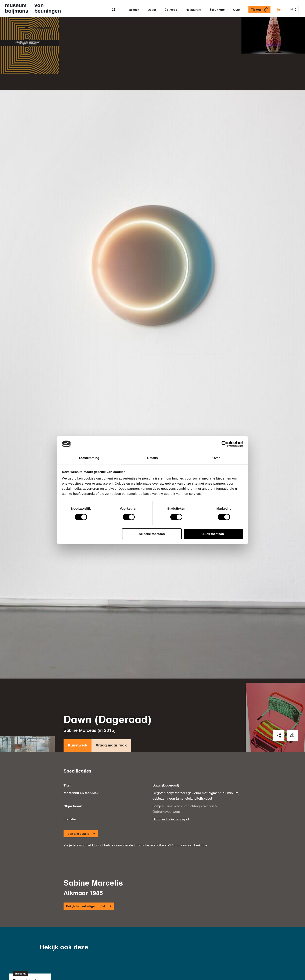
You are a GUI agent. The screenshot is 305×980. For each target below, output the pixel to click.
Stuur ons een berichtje (190, 821)
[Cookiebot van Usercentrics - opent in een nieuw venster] (225, 444)
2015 (109, 706)
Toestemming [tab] (89, 458)
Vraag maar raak (111, 722)
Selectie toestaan (152, 534)
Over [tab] (216, 458)
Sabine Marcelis (80, 706)
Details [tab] (152, 458)
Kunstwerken (43, 28)
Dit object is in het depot (171, 795)
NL (293, 10)
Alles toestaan (213, 534)
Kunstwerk (78, 722)
